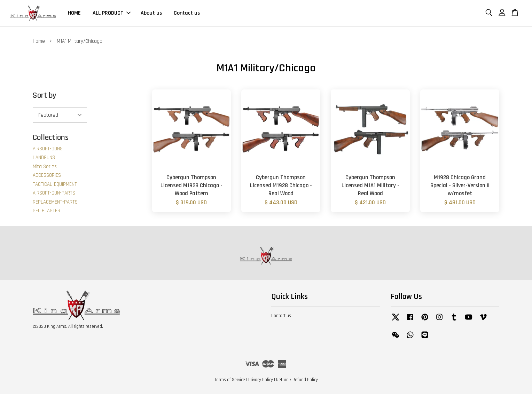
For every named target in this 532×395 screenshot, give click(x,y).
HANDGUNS (44, 158)
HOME (74, 13)
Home (39, 42)
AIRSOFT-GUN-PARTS (54, 194)
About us (151, 13)
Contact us (187, 13)
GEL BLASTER (46, 211)
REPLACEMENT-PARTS (55, 202)
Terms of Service (230, 380)
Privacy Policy (261, 380)
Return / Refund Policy (297, 380)
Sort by (45, 96)
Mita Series (45, 167)
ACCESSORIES (47, 176)
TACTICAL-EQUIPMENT (55, 185)
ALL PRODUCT (112, 13)
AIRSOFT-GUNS (48, 149)
